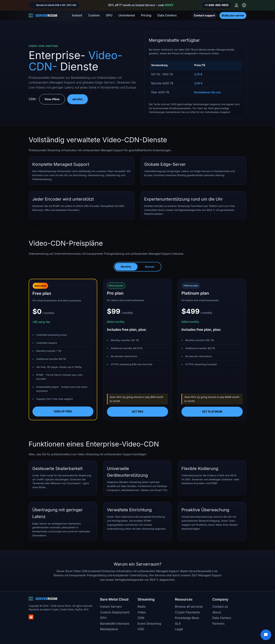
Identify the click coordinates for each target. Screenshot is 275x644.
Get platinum (212, 412)
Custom (94, 15)
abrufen (78, 99)
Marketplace (109, 629)
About (217, 612)
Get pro (138, 412)
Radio (142, 607)
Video (142, 612)
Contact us (220, 607)
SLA (178, 624)
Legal (179, 629)
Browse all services (189, 607)
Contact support (205, 15)
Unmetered (127, 15)
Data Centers (167, 15)
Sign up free (63, 411)
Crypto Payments (187, 612)
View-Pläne (52, 99)
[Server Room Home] (43, 15)
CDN (141, 618)
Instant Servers (111, 607)
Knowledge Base (187, 618)
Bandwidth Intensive (115, 624)
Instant (77, 15)
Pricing (146, 15)
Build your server (233, 15)
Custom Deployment (115, 612)
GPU (109, 15)
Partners (218, 624)
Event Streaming (149, 624)
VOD (141, 629)
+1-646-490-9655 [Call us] (217, 5)
